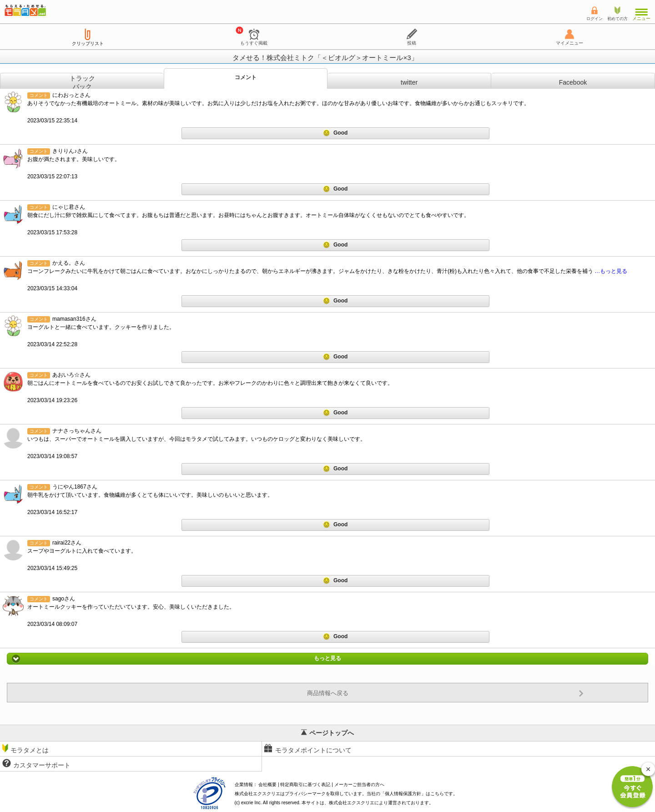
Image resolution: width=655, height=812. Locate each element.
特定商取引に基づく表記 (305, 784)
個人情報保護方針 (403, 794)
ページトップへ (327, 733)
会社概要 (267, 784)
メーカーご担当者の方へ (359, 784)
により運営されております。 (381, 803)
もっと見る (327, 659)
